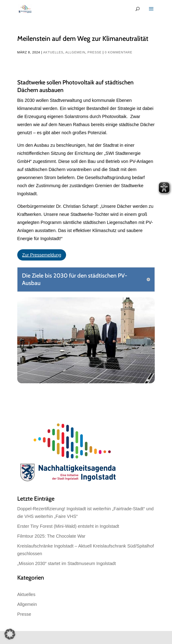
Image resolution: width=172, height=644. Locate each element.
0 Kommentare (119, 52)
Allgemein (75, 52)
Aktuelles (53, 52)
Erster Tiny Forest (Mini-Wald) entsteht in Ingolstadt (68, 526)
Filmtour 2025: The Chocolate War (51, 536)
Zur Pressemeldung (42, 255)
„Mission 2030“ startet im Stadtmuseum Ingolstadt (67, 563)
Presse (95, 52)
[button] (10, 634)
